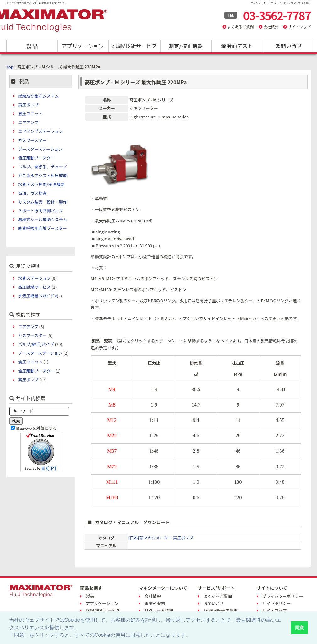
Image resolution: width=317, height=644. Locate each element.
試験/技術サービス (134, 46)
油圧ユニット (30, 362)
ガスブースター (32, 140)
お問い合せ (214, 603)
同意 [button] (299, 628)
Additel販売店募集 (221, 611)
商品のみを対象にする (36, 428)
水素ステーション (35, 278)
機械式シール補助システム (43, 219)
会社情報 (153, 596)
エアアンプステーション (41, 131)
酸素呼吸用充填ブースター (43, 228)
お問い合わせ (288, 46)
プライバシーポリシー (283, 596)
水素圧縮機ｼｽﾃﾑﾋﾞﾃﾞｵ (38, 296)
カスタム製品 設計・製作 (43, 202)
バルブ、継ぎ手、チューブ (43, 167)
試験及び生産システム (39, 96)
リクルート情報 (159, 611)
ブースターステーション (40, 149)
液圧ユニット (30, 114)
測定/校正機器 (186, 46)
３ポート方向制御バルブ (41, 211)
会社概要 (271, 27)
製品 (32, 46)
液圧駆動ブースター (36, 158)
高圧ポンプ (28, 105)
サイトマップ (299, 27)
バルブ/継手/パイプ (36, 344)
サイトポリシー (277, 603)
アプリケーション (83, 46)
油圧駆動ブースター (36, 371)
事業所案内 (155, 603)
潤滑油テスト (237, 46)
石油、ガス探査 (33, 193)
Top (10, 67)
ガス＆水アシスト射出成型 (43, 175)
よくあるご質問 (241, 27)
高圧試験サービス (35, 287)
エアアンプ (28, 122)
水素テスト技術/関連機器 (41, 184)
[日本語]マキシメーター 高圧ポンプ (161, 538)
